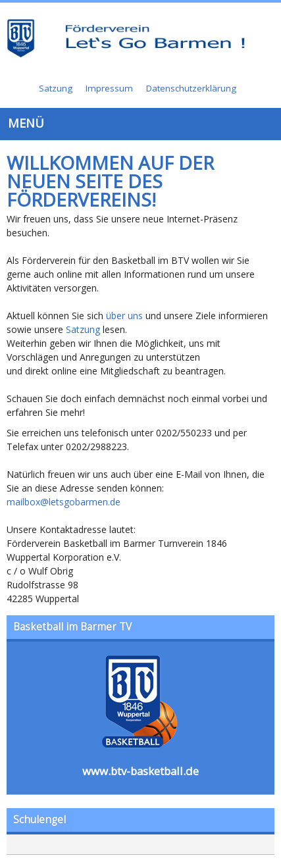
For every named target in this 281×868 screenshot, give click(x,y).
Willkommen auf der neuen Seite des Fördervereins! (110, 181)
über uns (124, 316)
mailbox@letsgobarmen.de (64, 502)
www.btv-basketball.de (140, 771)
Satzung (83, 329)
